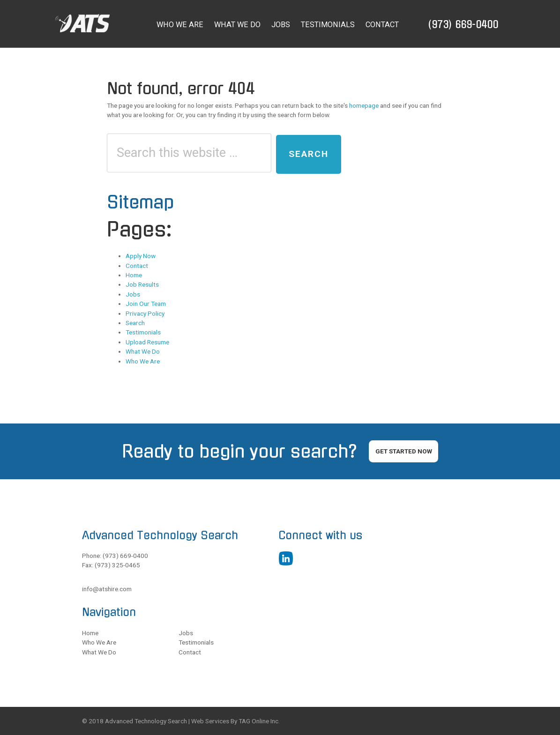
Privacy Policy (145, 313)
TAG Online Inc (258, 721)
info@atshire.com (107, 589)
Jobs (133, 294)
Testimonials (143, 332)
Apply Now (141, 256)
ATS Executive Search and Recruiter (95, 23)
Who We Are (143, 361)
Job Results (142, 284)
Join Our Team (146, 304)
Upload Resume (147, 342)
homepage (364, 105)
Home (134, 275)
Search (135, 323)
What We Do (143, 351)
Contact (137, 266)
